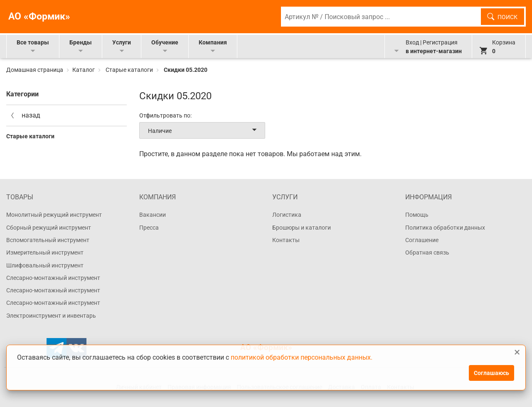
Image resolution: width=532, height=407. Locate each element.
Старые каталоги (129, 70)
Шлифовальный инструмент (45, 265)
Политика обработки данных (445, 228)
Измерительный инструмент (45, 253)
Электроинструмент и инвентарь (51, 316)
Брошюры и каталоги (302, 228)
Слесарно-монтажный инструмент (53, 278)
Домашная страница (35, 70)
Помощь (417, 215)
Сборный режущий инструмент (49, 228)
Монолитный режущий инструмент (54, 215)
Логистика (287, 215)
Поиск (507, 17)
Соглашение (422, 240)
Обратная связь (427, 253)
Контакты (286, 240)
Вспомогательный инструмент (48, 240)
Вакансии (153, 215)
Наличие (204, 130)
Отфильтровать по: (165, 115)
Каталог (84, 70)
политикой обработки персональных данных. (302, 357)
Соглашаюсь (491, 373)
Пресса (149, 228)
